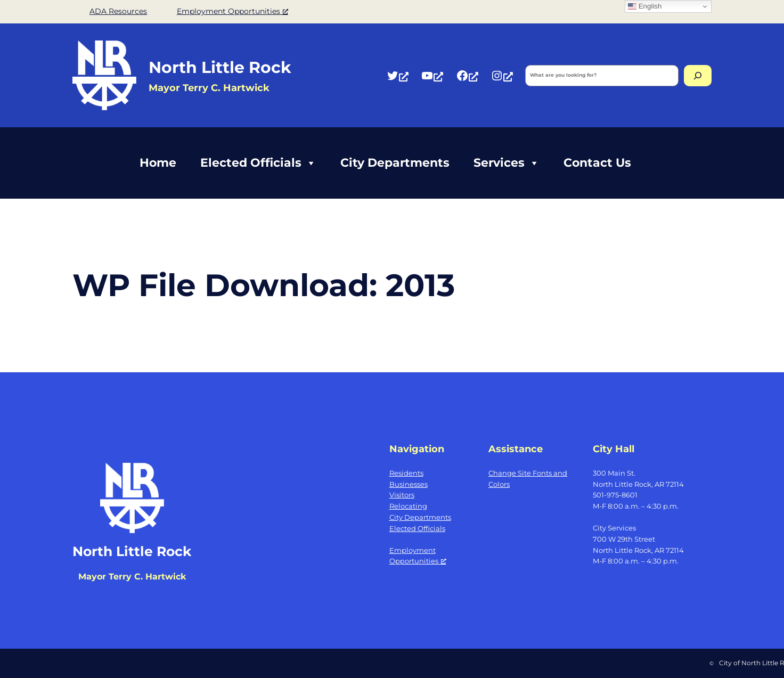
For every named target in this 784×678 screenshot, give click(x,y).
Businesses (409, 484)
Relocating (408, 506)
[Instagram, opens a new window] (502, 75)
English (645, 6)
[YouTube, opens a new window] (432, 75)
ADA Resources (118, 11)
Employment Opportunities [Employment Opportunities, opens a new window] (232, 11)
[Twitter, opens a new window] (397, 75)
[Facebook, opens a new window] (467, 75)
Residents (406, 473)
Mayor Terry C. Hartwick (132, 577)
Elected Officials (258, 163)
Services (507, 163)
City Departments (395, 163)
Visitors (402, 495)
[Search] (698, 76)
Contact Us (597, 163)
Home (158, 163)
